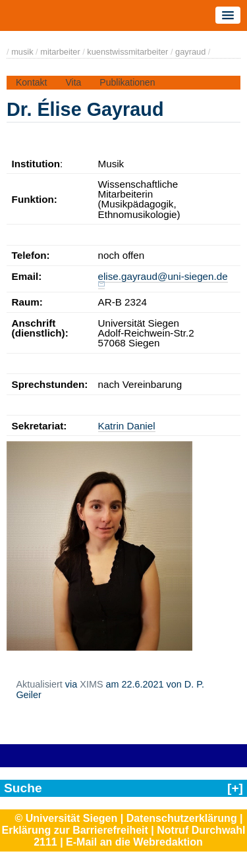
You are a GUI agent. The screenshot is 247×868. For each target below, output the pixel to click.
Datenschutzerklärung (182, 818)
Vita (73, 82)
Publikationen (127, 82)
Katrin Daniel (127, 426)
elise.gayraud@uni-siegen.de (163, 276)
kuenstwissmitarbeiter (127, 52)
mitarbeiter (60, 52)
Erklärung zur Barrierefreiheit (75, 830)
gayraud (190, 52)
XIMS (91, 684)
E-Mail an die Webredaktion (134, 842)
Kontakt (31, 82)
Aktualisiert (39, 684)
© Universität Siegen (66, 818)
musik (22, 52)
